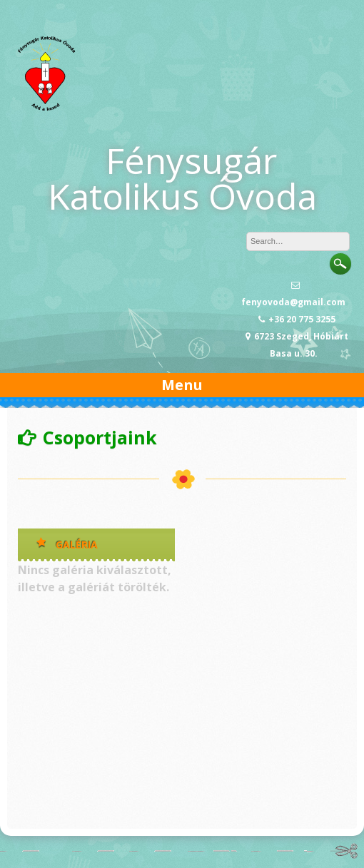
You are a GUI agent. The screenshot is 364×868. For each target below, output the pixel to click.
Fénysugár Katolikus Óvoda (182, 178)
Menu (182, 385)
